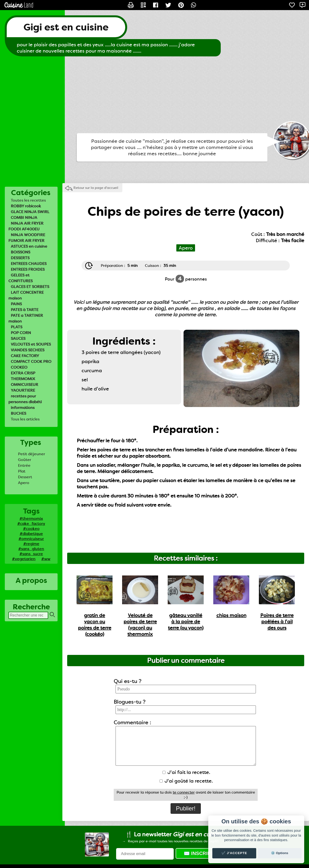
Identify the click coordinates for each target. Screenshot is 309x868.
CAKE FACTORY (25, 356)
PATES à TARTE (25, 310)
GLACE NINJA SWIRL (30, 212)
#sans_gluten (31, 549)
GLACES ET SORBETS (30, 287)
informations (23, 408)
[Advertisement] (154, 95)
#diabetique (31, 534)
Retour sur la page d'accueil (96, 188)
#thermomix (31, 518)
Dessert (25, 477)
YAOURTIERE (23, 390)
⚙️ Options (279, 853)
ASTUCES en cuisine (29, 246)
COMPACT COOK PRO (31, 362)
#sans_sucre (31, 554)
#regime (31, 544)
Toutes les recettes (28, 200)
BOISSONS (21, 252)
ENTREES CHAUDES (29, 264)
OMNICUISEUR (24, 385)
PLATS (17, 327)
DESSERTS (20, 258)
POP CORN (21, 333)
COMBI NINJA (24, 218)
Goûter (25, 460)
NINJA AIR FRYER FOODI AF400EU (26, 226)
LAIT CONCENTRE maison (26, 295)
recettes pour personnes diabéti (25, 399)
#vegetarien (24, 559)
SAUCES (18, 338)
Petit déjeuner (32, 454)
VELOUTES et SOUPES (31, 344)
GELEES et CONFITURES (21, 278)
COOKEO (19, 367)
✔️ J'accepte (234, 853)
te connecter (184, 792)
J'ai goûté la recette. (186, 781)
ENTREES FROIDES (28, 269)
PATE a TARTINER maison (26, 318)
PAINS (16, 304)
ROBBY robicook (26, 206)
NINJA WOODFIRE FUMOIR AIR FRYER (27, 238)
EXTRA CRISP (23, 373)
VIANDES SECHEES (28, 350)
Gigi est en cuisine (66, 27)
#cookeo (31, 529)
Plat (22, 471)
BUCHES (18, 413)
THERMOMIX (23, 379)
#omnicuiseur (31, 539)
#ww (46, 559)
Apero (24, 483)
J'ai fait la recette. (186, 772)
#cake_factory (31, 524)
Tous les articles (25, 419)
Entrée (24, 465)
